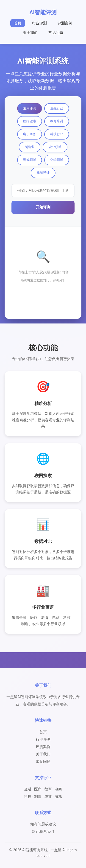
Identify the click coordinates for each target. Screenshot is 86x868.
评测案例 (65, 23)
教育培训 (57, 121)
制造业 (30, 147)
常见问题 (56, 33)
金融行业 (57, 108)
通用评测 (30, 108)
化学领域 (57, 160)
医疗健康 (30, 121)
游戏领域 (30, 160)
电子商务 (30, 134)
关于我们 (30, 33)
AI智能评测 (43, 12)
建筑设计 (43, 173)
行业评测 (39, 23)
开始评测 (43, 207)
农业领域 (55, 147)
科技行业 (57, 134)
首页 (18, 23)
